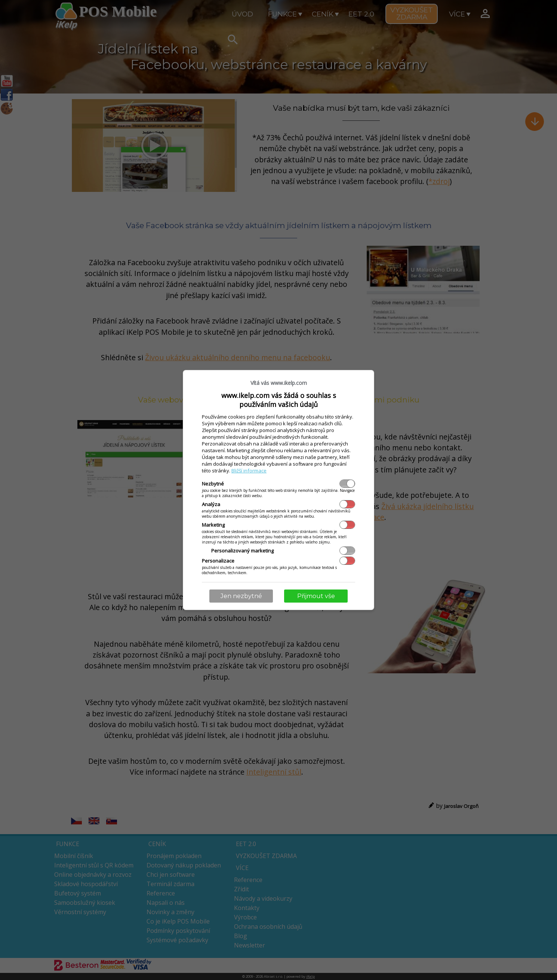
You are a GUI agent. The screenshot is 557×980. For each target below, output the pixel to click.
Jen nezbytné (241, 596)
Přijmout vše (316, 596)
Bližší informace (249, 471)
